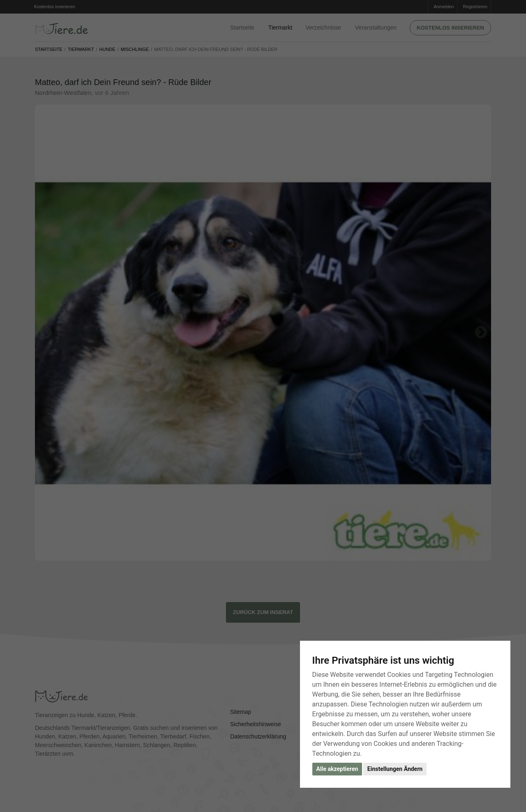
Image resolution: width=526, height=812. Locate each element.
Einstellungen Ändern (395, 769)
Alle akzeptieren (337, 769)
